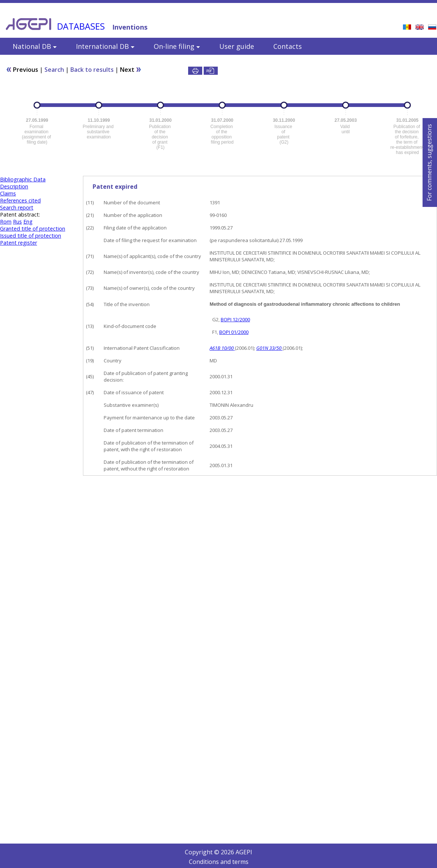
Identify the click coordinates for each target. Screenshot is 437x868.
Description (14, 186)
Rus (17, 222)
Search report (17, 207)
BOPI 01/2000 (234, 332)
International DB (105, 46)
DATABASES (81, 26)
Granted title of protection (33, 229)
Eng (28, 222)
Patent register (19, 243)
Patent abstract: (20, 215)
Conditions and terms (219, 862)
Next (131, 70)
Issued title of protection (31, 236)
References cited (20, 200)
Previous (23, 70)
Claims (8, 193)
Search (54, 70)
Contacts (288, 46)
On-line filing (177, 46)
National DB (35, 46)
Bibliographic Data (23, 179)
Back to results (92, 70)
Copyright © (203, 852)
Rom (6, 222)
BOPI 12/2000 (235, 319)
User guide (237, 46)
